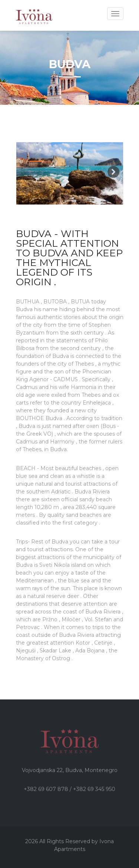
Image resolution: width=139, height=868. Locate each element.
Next (113, 172)
